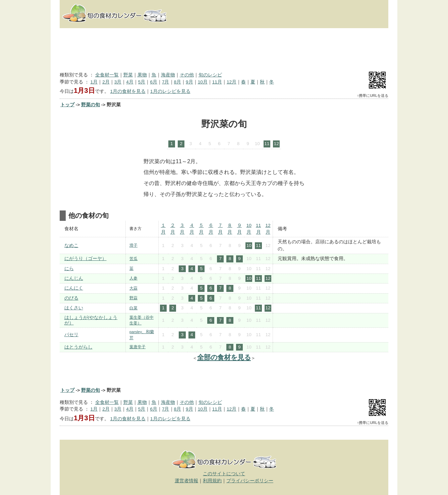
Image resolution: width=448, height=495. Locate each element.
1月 (94, 82)
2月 (106, 82)
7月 (166, 82)
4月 (130, 82)
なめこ (71, 245)
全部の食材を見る (224, 357)
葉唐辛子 (137, 347)
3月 (118, 82)
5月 (142, 82)
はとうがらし (78, 347)
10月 (203, 82)
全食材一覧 (107, 75)
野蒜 (133, 298)
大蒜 (133, 288)
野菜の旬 (91, 105)
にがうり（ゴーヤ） (86, 259)
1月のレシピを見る (170, 91)
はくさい (74, 308)
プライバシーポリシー (250, 481)
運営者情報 (186, 481)
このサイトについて (224, 474)
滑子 (133, 245)
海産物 (168, 75)
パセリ (71, 335)
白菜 (133, 308)
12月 (232, 82)
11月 (217, 82)
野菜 (128, 75)
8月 (178, 82)
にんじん (74, 278)
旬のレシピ (210, 75)
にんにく (74, 288)
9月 (189, 82)
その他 (187, 75)
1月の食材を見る (128, 91)
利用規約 (212, 481)
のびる (71, 298)
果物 (142, 75)
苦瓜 (133, 259)
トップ (67, 105)
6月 (154, 82)
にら (69, 269)
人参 (133, 278)
